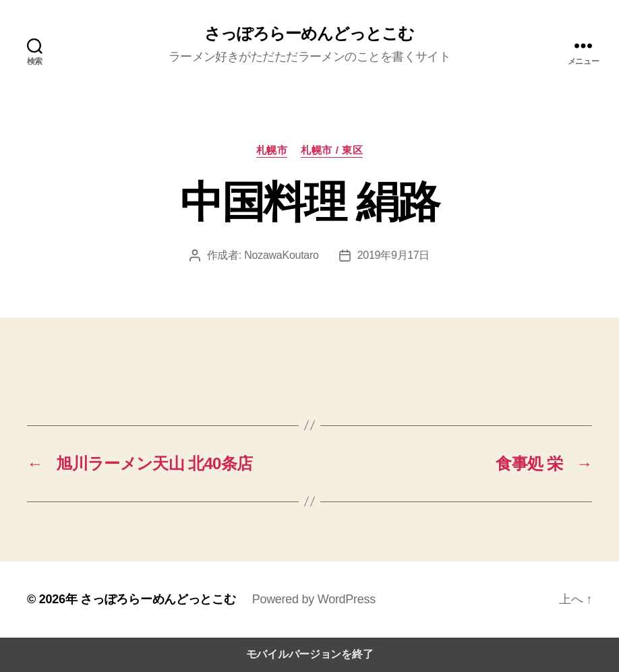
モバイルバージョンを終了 (310, 654)
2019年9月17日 (394, 255)
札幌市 (272, 150)
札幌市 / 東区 (332, 150)
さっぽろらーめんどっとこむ (309, 34)
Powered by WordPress (314, 599)
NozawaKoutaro (281, 255)
